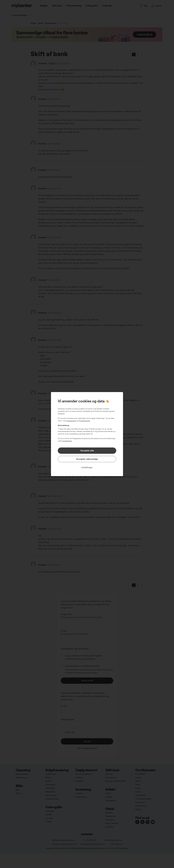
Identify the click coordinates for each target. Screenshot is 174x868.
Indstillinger (87, 467)
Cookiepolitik (72, 421)
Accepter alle (87, 451)
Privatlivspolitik (85, 421)
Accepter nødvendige (87, 459)
